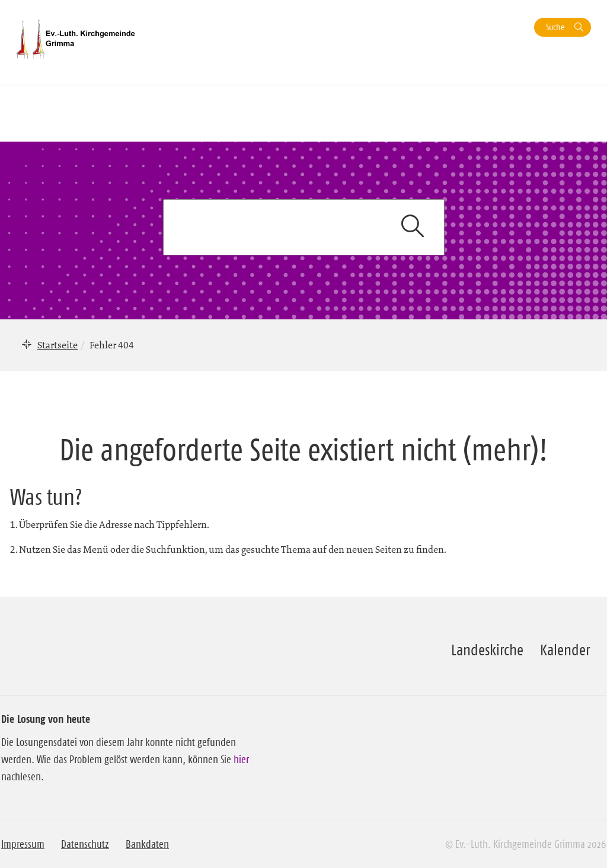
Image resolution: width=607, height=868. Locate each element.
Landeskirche (487, 650)
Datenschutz (85, 844)
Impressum (23, 844)
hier (241, 760)
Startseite (57, 345)
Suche (555, 27)
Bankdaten (147, 844)
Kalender (565, 650)
